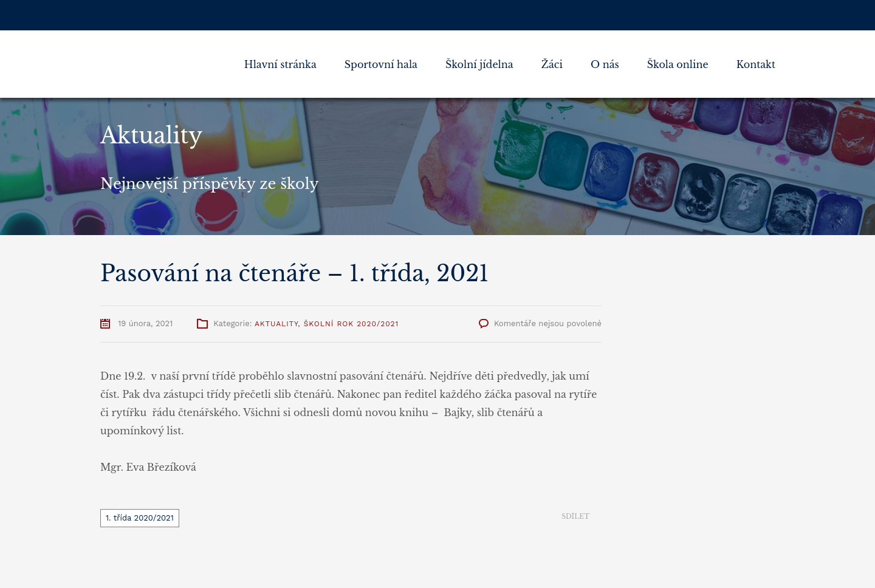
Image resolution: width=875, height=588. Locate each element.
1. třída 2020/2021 (140, 518)
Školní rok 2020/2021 (352, 324)
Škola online (678, 64)
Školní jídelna (479, 64)
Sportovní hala (381, 64)
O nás (605, 64)
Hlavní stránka (280, 64)
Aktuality (276, 324)
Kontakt (756, 64)
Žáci (552, 64)
